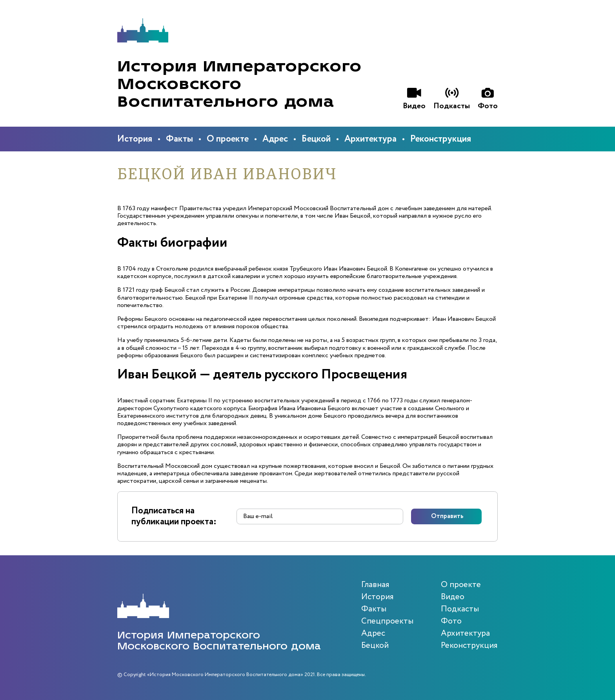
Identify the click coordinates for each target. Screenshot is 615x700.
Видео (453, 597)
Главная (375, 585)
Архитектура (370, 139)
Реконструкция (441, 139)
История (135, 139)
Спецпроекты (387, 621)
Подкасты (460, 609)
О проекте (228, 139)
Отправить (447, 516)
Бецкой (316, 139)
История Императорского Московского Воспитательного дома (239, 84)
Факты (179, 139)
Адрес (275, 139)
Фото (451, 621)
